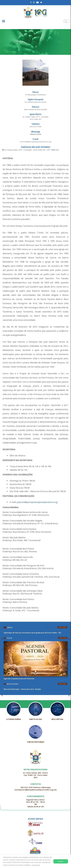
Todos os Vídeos (62, 627)
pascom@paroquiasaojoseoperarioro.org (37, 502)
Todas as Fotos (63, 638)
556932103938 (35, 134)
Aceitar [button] (61, 861)
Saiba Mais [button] (36, 865)
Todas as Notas (63, 684)
